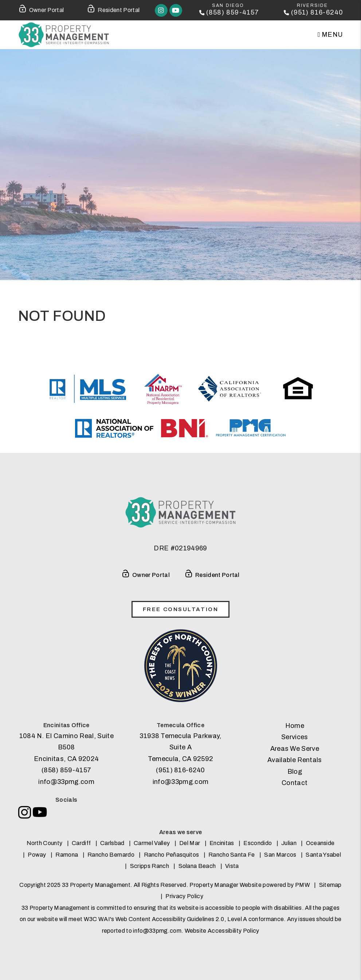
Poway (37, 855)
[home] (64, 35)
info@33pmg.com (66, 782)
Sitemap (330, 885)
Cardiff (81, 843)
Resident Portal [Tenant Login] (113, 9)
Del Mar (190, 843)
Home (295, 726)
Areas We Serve (295, 749)
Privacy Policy (184, 896)
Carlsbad (112, 843)
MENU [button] (330, 35)
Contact (295, 783)
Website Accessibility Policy (222, 931)
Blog (295, 772)
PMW (303, 885)
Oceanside (320, 843)
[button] (161, 10)
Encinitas (222, 843)
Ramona (67, 855)
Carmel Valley (152, 843)
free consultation (180, 609)
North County (45, 843)
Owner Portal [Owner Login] (41, 9)
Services (295, 737)
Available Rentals (295, 760)
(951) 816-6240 (317, 12)
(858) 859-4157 (233, 12)
